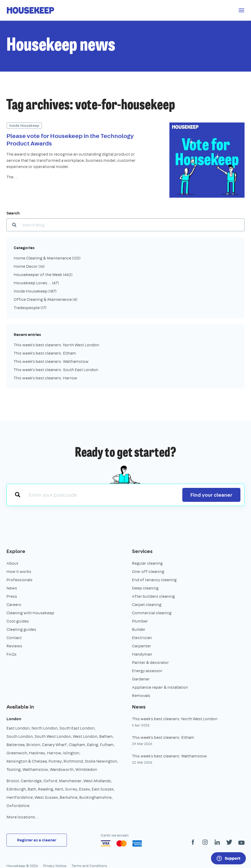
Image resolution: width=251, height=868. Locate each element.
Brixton (33, 745)
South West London (53, 736)
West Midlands (97, 781)
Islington (71, 753)
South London (20, 736)
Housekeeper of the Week (43, 275)
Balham (106, 736)
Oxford (50, 781)
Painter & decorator (150, 662)
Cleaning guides (21, 629)
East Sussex (103, 789)
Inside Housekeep (24, 126)
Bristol (13, 781)
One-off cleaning (148, 571)
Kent (59, 789)
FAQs (11, 654)
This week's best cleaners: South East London (56, 370)
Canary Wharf (54, 745)
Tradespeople (30, 308)
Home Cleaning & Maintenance (47, 258)
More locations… (23, 817)
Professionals (19, 580)
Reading (46, 789)
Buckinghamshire (95, 797)
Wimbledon (86, 769)
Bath (32, 789)
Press (12, 596)
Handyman (142, 654)
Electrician (142, 638)
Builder (139, 629)
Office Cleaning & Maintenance (46, 299)
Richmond (73, 761)
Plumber (140, 621)
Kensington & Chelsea (27, 761)
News (12, 588)
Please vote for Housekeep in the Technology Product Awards (70, 139)
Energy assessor (147, 671)
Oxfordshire (18, 806)
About (12, 563)
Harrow (54, 753)
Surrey (71, 789)
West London (85, 736)
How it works (19, 571)
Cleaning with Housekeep (30, 613)
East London (18, 728)
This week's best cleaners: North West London (56, 345)
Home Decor (29, 266)
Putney (55, 761)
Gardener (141, 679)
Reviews (14, 646)
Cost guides (18, 621)
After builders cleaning (153, 596)
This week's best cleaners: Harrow (45, 378)
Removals (141, 696)
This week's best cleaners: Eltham (45, 353)
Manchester (70, 781)
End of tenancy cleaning (154, 580)
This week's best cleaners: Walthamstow (51, 361)
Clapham (77, 745)
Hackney (37, 753)
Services (142, 551)
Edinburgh (16, 789)
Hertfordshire (20, 797)
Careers (14, 605)
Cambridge (31, 781)
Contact (14, 638)
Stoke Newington (101, 761)
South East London (77, 728)
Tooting (14, 769)
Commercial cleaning (152, 613)
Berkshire (69, 797)
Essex (84, 789)
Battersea (15, 745)
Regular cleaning (147, 563)
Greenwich (17, 753)
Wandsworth (62, 769)
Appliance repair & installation (160, 687)
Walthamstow (35, 769)
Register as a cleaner (37, 840)
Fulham (107, 745)
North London (45, 728)
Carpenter (142, 646)
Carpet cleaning (147, 605)
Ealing (93, 745)
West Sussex (46, 797)
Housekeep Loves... (36, 283)
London (14, 719)
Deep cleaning (145, 588)
